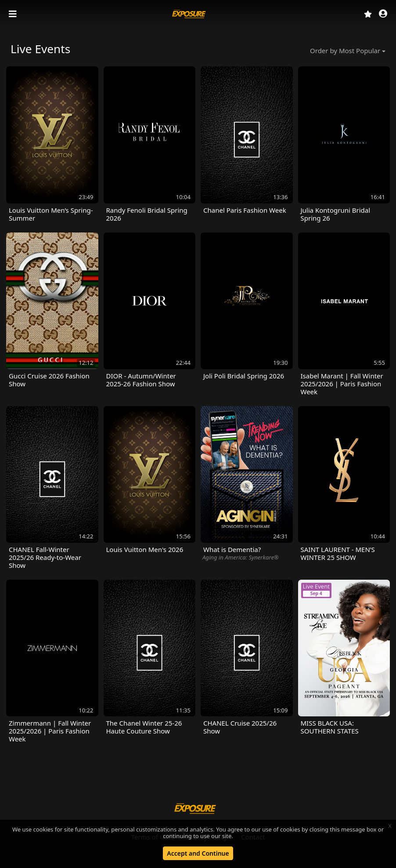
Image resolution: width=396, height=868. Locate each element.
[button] (383, 14)
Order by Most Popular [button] (345, 51)
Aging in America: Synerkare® (241, 557)
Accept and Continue (198, 853)
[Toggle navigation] (14, 14)
